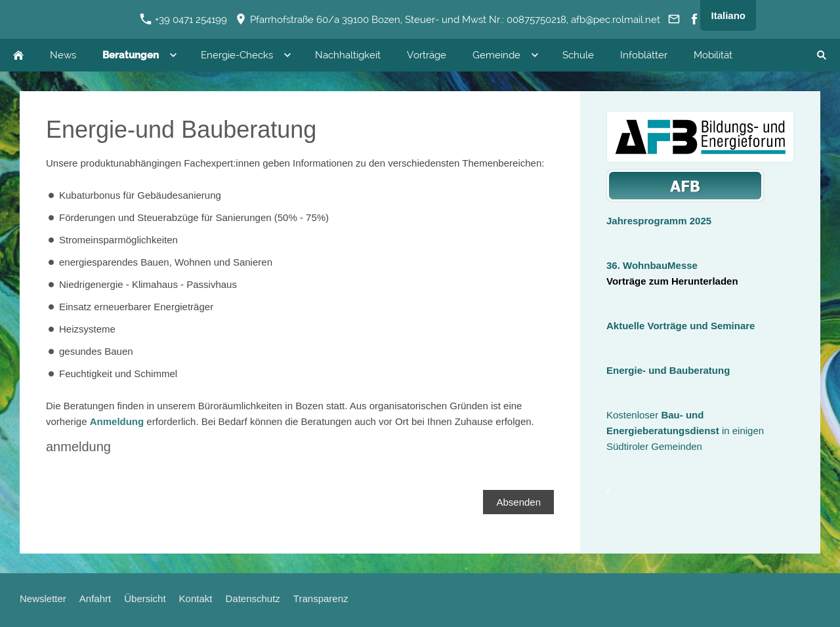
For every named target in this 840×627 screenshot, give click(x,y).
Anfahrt (95, 598)
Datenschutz (252, 598)
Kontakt (196, 598)
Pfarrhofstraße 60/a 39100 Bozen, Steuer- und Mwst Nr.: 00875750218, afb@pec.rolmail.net (448, 20)
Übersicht (145, 598)
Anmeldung (117, 421)
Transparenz (321, 598)
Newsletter (43, 598)
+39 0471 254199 (184, 20)
